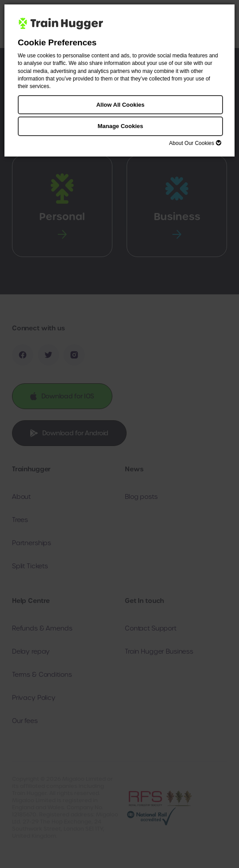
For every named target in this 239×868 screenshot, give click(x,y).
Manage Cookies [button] (121, 126)
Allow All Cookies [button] (121, 105)
